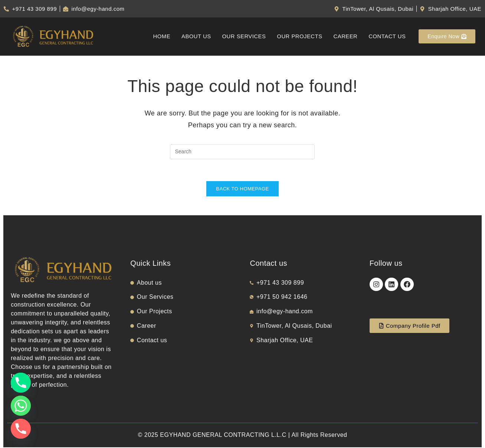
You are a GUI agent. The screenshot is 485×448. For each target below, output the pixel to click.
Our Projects (299, 37)
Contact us (387, 37)
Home (160, 37)
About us (194, 37)
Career (345, 37)
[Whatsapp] (21, 406)
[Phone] (21, 383)
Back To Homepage (242, 189)
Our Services (242, 37)
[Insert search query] (242, 152)
